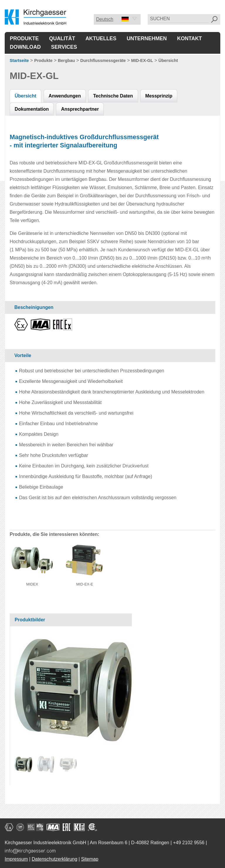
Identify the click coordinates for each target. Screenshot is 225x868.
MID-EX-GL (142, 60)
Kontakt (189, 38)
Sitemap (90, 859)
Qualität (62, 38)
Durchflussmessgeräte (103, 60)
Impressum (16, 859)
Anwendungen (65, 96)
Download (25, 47)
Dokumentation (32, 109)
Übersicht (168, 60)
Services (64, 47)
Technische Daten (113, 96)
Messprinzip (159, 96)
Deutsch (112, 19)
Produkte (24, 38)
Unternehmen (147, 38)
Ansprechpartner (80, 109)
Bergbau (66, 60)
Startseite (19, 60)
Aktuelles (101, 38)
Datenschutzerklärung (54, 859)
